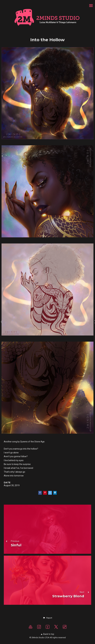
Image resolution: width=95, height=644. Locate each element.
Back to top (47, 634)
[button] (47, 618)
